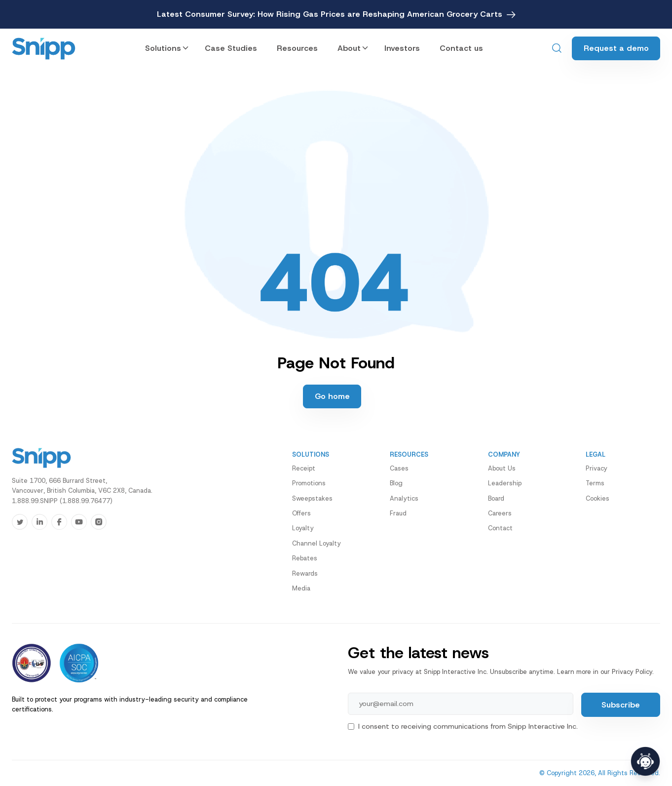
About (349, 48)
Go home (332, 396)
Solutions (163, 48)
